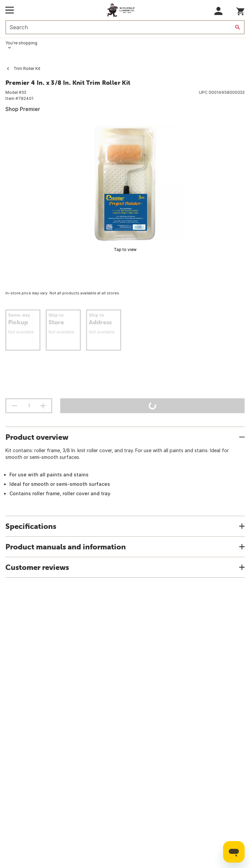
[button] (219, 11)
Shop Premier (23, 109)
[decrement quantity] (14, 406)
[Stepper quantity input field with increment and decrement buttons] (29, 406)
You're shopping (21, 43)
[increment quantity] (43, 406)
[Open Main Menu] (10, 10)
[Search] (238, 27)
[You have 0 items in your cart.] (240, 10)
